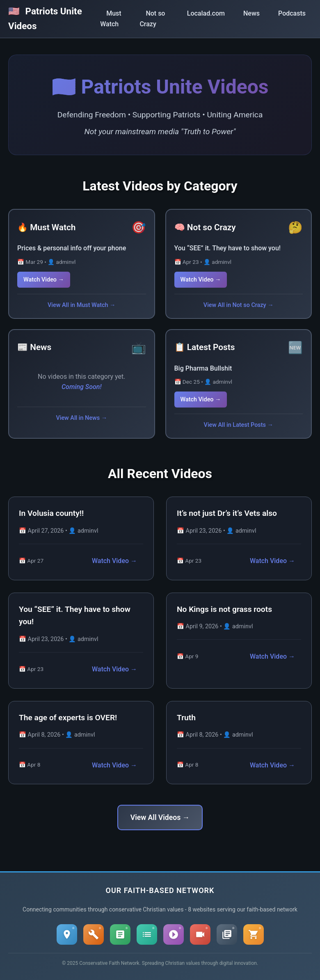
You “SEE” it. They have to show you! (228, 248)
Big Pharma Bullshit (203, 368)
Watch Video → (44, 280)
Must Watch (111, 19)
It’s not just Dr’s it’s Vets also (227, 513)
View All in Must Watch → (81, 305)
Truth (186, 718)
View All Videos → (160, 817)
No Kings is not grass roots (224, 609)
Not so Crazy (152, 19)
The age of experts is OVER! (68, 718)
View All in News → (81, 418)
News (251, 13)
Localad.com (206, 13)
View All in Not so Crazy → (239, 305)
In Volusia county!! (51, 513)
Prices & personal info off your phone (72, 248)
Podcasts (292, 13)
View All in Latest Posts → (239, 425)
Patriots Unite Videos (45, 18)
